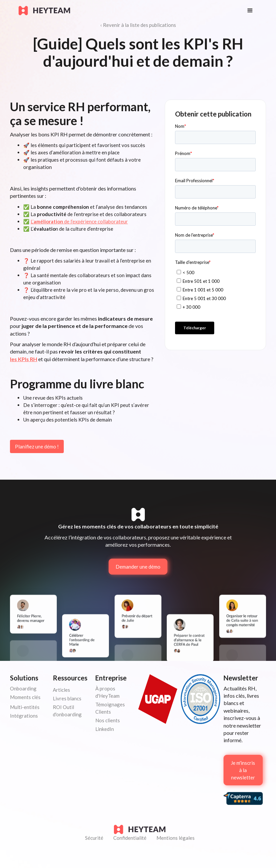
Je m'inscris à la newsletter (243, 770)
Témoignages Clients (110, 708)
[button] (250, 11)
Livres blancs (67, 698)
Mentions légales (176, 838)
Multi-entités (25, 707)
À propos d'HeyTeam (107, 692)
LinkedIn (105, 729)
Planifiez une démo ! (37, 446)
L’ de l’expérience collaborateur (79, 221)
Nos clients (108, 720)
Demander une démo (138, 567)
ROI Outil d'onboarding (67, 711)
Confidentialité (130, 838)
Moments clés (25, 697)
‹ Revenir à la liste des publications (138, 25)
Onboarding (23, 688)
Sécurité (94, 838)
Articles (61, 690)
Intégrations (24, 716)
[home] (126, 11)
